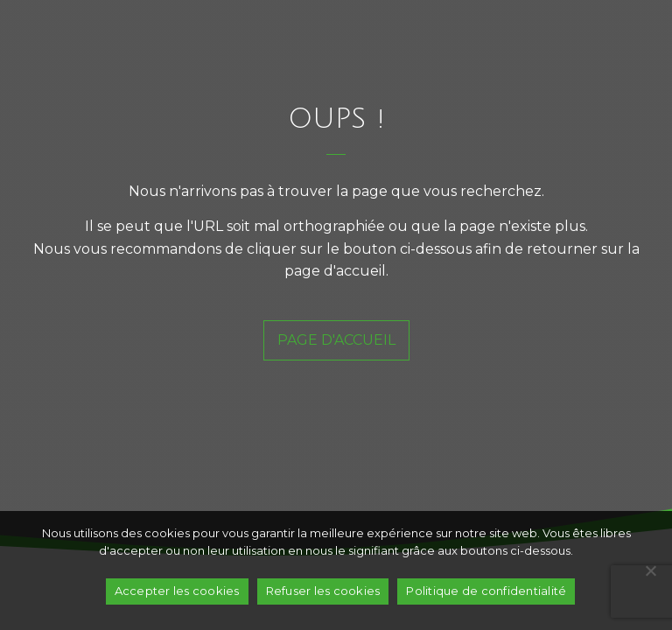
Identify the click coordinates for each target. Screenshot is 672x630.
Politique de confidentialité (486, 591)
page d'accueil (336, 340)
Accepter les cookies (177, 591)
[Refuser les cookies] (650, 570)
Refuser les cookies (323, 591)
